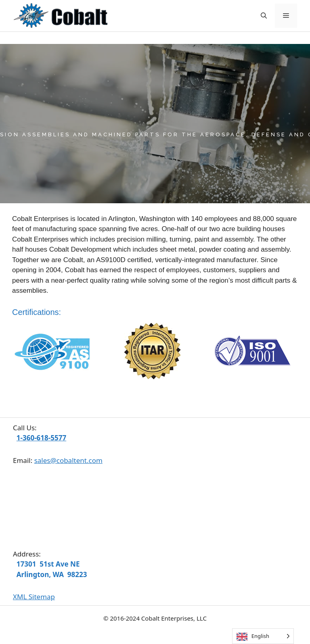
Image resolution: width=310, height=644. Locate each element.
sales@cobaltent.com (68, 460)
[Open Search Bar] (264, 16)
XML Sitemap (34, 597)
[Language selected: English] (263, 636)
